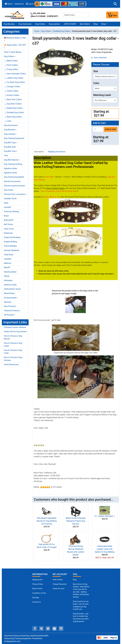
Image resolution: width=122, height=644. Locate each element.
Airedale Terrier (10, 199)
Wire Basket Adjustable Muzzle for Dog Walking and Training (47, 521)
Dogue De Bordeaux (12, 237)
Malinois (8, 263)
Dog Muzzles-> (10, 130)
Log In (29, 4)
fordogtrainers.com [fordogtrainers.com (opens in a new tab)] (12, 641)
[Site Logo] (15, 15)
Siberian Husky (10, 285)
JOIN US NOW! (70, 24)
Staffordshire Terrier (12, 289)
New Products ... (11, 306)
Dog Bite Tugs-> (11, 143)
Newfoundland (10, 272)
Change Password (60, 584)
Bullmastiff (9, 220)
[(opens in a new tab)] (76, 304)
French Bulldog (10, 246)
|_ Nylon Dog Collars (13, 117)
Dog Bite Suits (10, 147)
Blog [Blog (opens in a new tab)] (96, 24)
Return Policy (37, 589)
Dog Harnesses (25, 24)
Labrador (8, 259)
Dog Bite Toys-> (10, 151)
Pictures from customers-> (15, 194)
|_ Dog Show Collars (13, 104)
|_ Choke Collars (11, 91)
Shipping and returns (57, 152)
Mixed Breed (9, 293)
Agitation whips (10, 168)
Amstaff (7, 207)
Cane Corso (9, 229)
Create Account (59, 589)
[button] (115, 4)
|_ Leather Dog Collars (14, 78)
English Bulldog (10, 242)
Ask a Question (99, 58)
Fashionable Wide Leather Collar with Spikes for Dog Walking (105, 549)
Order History (58, 580)
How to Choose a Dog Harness (13, 359)
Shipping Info (37, 580)
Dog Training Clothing (13, 164)
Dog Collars (40, 24)
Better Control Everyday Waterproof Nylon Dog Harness (76, 521)
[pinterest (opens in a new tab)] (48, 629)
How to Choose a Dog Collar (13, 352)
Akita (6, 203)
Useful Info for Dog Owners (15, 332)
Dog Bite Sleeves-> (12, 160)
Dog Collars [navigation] (46, 31)
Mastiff (7, 267)
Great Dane (9, 255)
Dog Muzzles (9, 24)
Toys (6, 155)
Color (96, 83)
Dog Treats (9, 190)
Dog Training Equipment (14, 138)
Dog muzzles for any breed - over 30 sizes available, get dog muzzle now (81, 605)
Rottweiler (8, 280)
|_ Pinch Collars (11, 65)
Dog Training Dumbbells (14, 177)
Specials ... (9, 302)
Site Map (36, 598)
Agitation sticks (10, 173)
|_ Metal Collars (11, 61)
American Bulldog (11, 212)
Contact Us (19, 4)
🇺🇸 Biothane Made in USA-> (15, 39)
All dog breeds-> (11, 298)
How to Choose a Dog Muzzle (13, 337)
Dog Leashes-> (10, 134)
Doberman (8, 233)
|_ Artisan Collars (12, 95)
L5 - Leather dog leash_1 (105, 516)
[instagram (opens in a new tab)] (61, 629)
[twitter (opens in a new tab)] (41, 629)
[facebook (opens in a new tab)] (35, 629)
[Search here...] (76, 15)
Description (39, 152)
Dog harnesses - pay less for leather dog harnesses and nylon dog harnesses (81, 618)
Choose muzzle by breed (14, 186)
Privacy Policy (38, 584)
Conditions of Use (39, 593)
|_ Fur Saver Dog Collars (14, 82)
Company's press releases (15, 327)
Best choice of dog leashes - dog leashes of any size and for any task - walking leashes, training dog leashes (81, 591)
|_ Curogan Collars (12, 86)
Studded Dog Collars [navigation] (62, 31)
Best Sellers (85, 24)
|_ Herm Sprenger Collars (15, 74)
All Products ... (10, 315)
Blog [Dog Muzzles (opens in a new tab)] (75, 580)
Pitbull (7, 276)
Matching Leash (102, 95)
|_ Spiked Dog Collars (13, 108)
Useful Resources (11, 365)
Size (96, 71)
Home (9, 4)
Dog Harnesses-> (11, 125)
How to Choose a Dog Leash (13, 345)
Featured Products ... (13, 311)
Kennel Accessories (12, 181)
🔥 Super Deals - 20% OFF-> (15, 46)
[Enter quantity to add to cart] (98, 129)
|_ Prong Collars (11, 69)
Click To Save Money (13, 52)
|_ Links (8, 121)
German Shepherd (12, 250)
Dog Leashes (54, 24)
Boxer (6, 216)
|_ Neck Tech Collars (13, 99)
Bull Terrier (8, 224)
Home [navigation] (37, 31)
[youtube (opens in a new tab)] (54, 629)
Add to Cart (111, 129)
